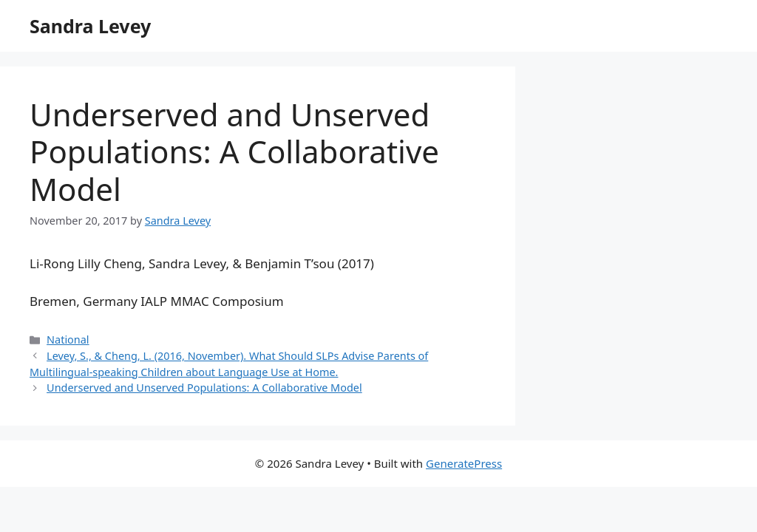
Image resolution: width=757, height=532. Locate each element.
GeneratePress (464, 463)
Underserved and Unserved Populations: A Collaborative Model (204, 388)
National (68, 340)
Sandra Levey (90, 26)
